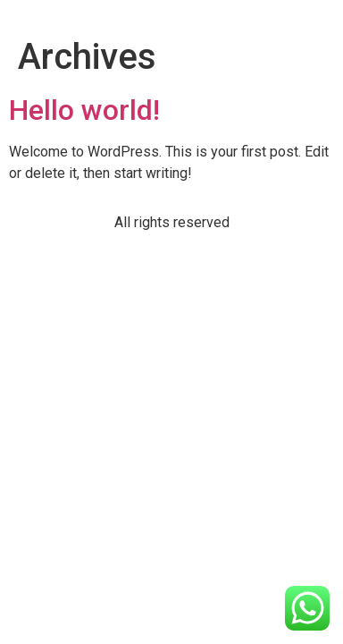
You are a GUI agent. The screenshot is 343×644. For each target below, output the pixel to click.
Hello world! (84, 110)
